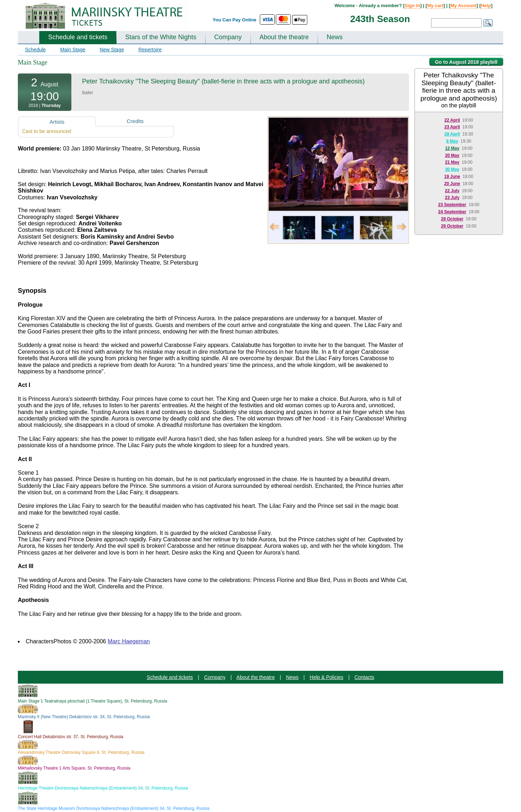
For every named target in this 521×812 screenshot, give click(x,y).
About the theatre (284, 37)
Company (228, 37)
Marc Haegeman (129, 641)
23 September (452, 205)
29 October (452, 226)
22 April (452, 120)
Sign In (412, 6)
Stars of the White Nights (161, 37)
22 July (452, 191)
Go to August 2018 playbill (466, 62)
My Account (463, 6)
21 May (452, 162)
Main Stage (73, 50)
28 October (452, 219)
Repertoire (150, 50)
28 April (452, 134)
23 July (452, 198)
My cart (435, 6)
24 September (452, 212)
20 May (452, 155)
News (335, 37)
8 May (452, 141)
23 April (452, 127)
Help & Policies (327, 677)
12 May (452, 148)
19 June (452, 177)
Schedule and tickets (78, 37)
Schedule (35, 50)
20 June (452, 184)
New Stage (112, 50)
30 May (452, 169)
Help (486, 6)
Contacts (364, 677)
